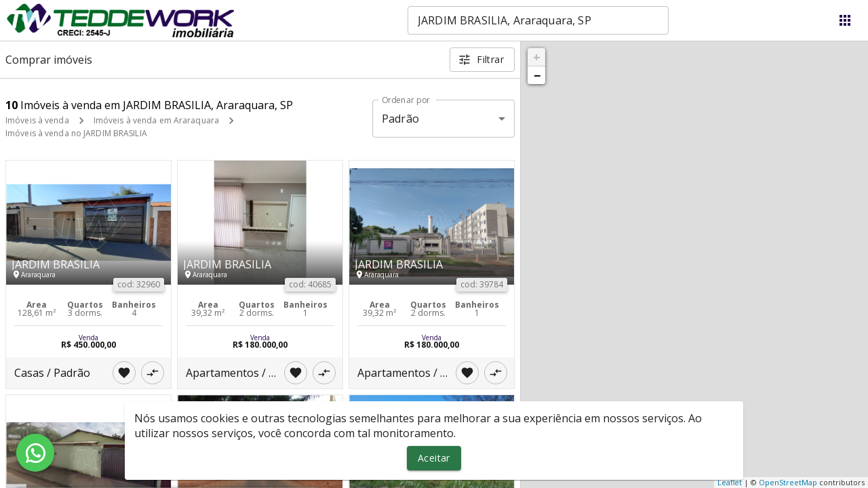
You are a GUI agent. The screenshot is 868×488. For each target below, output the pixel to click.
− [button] (537, 75)
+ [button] (537, 57)
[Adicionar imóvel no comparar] (153, 373)
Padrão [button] (400, 119)
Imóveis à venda (37, 120)
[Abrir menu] (845, 20)
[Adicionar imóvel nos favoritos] (124, 373)
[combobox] (538, 20)
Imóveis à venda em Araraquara (156, 120)
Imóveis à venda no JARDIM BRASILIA (76, 133)
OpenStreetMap (788, 482)
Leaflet (730, 482)
